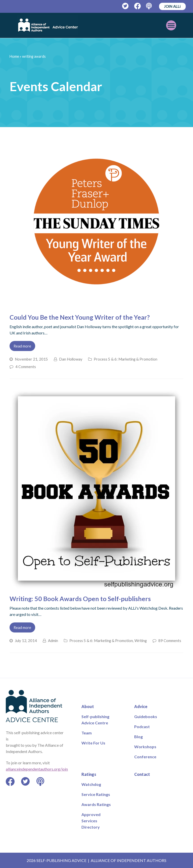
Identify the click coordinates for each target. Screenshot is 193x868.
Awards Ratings (96, 804)
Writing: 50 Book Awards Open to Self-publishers (80, 599)
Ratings (89, 774)
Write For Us (93, 743)
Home (14, 56)
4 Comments (26, 367)
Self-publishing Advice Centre (95, 720)
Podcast (142, 727)
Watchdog (91, 784)
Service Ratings (96, 794)
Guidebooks (146, 716)
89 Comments (170, 641)
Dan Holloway (71, 359)
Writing (141, 641)
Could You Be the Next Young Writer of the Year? (80, 317)
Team (87, 733)
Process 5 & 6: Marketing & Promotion (126, 359)
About (88, 706)
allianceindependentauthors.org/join (37, 769)
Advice (141, 706)
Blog (138, 737)
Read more (22, 346)
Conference (145, 757)
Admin (53, 641)
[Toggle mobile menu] (171, 25)
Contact (142, 774)
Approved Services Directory (91, 821)
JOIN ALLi (172, 6)
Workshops (145, 747)
